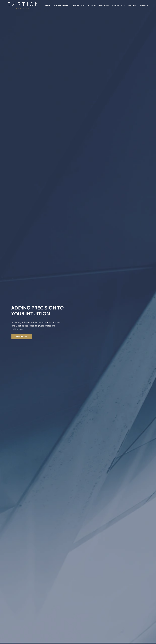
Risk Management (62, 5)
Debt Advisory (79, 5)
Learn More (22, 337)
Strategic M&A (118, 5)
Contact (144, 5)
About (48, 5)
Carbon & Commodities (99, 5)
